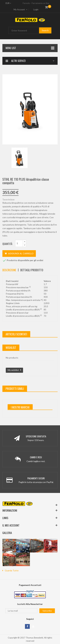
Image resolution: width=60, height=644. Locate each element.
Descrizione (9, 270)
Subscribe (47, 611)
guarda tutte (12, 570)
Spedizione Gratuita (36, 436)
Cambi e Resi (36, 457)
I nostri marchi (20, 407)
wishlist (11, 348)
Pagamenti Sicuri (36, 478)
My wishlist (13, 370)
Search (45, 30)
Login (36, 10)
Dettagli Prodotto (32, 270)
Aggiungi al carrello (19, 254)
